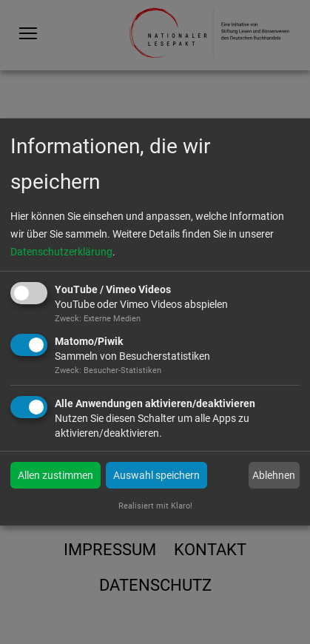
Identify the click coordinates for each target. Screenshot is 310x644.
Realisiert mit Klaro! (155, 506)
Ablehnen (274, 475)
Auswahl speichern (156, 475)
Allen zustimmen (55, 475)
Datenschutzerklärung (61, 252)
